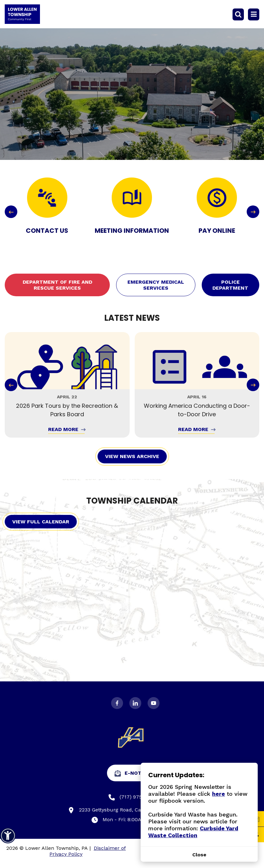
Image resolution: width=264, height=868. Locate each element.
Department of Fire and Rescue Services (57, 285)
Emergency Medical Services (156, 285)
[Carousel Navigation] (132, 212)
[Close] (199, 855)
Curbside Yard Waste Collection (193, 832)
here (219, 794)
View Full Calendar (41, 522)
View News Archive (132, 456)
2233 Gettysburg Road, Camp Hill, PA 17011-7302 (132, 810)
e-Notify (132, 773)
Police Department (230, 285)
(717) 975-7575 (132, 797)
